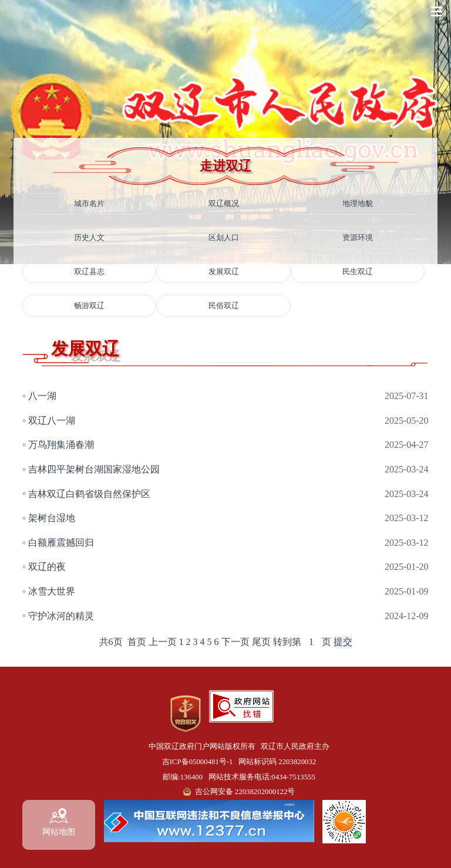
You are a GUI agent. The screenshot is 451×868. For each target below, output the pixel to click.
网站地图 (59, 822)
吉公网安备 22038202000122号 (245, 792)
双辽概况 (224, 204)
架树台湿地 (52, 518)
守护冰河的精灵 (61, 616)
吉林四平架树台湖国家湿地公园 (94, 469)
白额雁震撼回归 (61, 543)
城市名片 (89, 204)
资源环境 (358, 238)
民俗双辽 (224, 306)
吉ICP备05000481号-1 (198, 762)
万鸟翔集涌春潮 (61, 445)
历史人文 (89, 238)
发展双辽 (224, 272)
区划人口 (224, 238)
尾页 (261, 642)
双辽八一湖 (52, 421)
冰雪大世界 (52, 591)
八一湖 (42, 396)
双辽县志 (89, 272)
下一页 (235, 642)
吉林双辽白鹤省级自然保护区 (89, 494)
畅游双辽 (89, 306)
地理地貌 (358, 204)
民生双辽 (358, 272)
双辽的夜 (47, 567)
